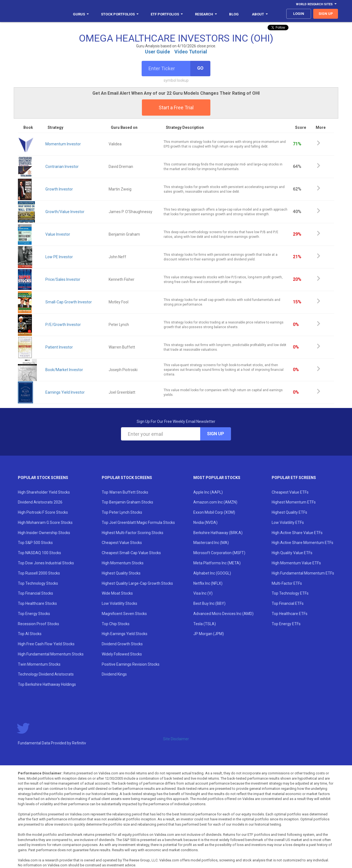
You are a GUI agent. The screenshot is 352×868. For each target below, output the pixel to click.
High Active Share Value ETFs (297, 533)
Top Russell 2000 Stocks (39, 573)
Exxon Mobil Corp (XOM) (214, 512)
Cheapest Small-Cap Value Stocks (131, 553)
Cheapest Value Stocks (122, 543)
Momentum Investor (63, 144)
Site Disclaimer (176, 739)
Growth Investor (59, 189)
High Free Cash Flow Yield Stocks (46, 644)
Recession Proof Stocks (38, 624)
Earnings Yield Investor (65, 392)
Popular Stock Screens (43, 478)
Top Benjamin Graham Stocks (127, 502)
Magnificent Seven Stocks (124, 614)
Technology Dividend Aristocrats (46, 674)
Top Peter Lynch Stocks (122, 512)
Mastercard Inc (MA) (211, 543)
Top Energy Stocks (34, 614)
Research (206, 14)
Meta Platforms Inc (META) (217, 563)
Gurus (81, 14)
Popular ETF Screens (294, 478)
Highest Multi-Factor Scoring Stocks (133, 533)
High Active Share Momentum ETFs (302, 543)
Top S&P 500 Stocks (35, 543)
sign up (326, 14)
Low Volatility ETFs (288, 523)
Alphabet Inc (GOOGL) (212, 573)
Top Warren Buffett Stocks (125, 492)
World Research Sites (316, 4)
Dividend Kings (114, 674)
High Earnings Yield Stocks (125, 634)
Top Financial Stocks (35, 593)
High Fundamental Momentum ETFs (303, 573)
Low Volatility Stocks (119, 603)
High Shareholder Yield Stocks (44, 492)
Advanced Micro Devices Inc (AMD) (223, 614)
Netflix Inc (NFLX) (208, 583)
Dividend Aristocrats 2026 (40, 502)
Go (200, 68)
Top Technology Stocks (38, 583)
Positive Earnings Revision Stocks (131, 664)
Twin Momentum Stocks (39, 664)
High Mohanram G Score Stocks (45, 523)
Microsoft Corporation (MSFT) (219, 553)
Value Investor (58, 234)
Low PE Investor (59, 257)
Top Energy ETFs (286, 624)
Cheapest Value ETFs (290, 492)
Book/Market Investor (64, 370)
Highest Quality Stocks (121, 573)
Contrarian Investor (62, 167)
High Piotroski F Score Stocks (43, 512)
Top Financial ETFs (288, 603)
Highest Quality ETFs (289, 512)
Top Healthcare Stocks (37, 603)
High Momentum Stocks (123, 563)
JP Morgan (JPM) (209, 634)
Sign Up (216, 434)
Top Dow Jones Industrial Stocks (46, 563)
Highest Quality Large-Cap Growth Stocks (137, 583)
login (299, 14)
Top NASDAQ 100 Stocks (39, 553)
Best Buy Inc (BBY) (209, 603)
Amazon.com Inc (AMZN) (215, 502)
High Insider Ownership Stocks (44, 533)
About (260, 14)
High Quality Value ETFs (292, 553)
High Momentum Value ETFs (296, 563)
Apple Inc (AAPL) (208, 492)
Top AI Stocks (30, 634)
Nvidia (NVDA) (205, 523)
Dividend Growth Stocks (122, 644)
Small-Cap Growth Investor (69, 302)
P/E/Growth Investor (63, 325)
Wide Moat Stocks (117, 593)
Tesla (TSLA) (205, 624)
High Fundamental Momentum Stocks (51, 654)
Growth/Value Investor (65, 212)
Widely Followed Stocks (122, 654)
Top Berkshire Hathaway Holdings (47, 684)
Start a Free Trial (176, 108)
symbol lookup (176, 80)
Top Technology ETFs (290, 593)
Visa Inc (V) (203, 593)
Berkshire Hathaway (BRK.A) (218, 533)
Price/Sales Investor (63, 279)
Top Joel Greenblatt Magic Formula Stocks (138, 523)
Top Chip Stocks (116, 624)
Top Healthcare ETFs (290, 614)
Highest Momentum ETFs (294, 502)
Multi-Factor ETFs (287, 583)
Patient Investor (59, 347)
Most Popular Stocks (217, 478)
